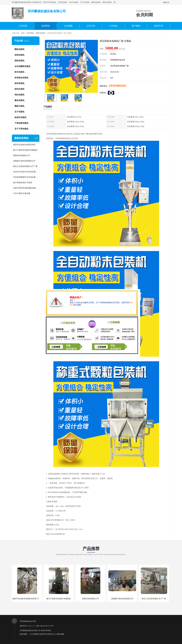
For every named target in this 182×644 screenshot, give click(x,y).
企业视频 (68, 26)
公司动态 (113, 26)
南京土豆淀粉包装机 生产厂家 (25, 166)
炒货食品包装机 (21, 78)
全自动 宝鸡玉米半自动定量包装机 (26, 172)
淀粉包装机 (19, 55)
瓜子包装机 (19, 112)
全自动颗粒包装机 (22, 66)
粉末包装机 (19, 72)
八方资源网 (34, 634)
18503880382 (118, 86)
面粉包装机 (41, 33)
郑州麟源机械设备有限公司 (30, 630)
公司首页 (23, 26)
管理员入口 (52, 634)
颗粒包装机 (19, 49)
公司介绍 (91, 26)
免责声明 (43, 634)
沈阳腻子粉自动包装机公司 (24, 161)
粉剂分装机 (19, 89)
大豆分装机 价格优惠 (22, 193)
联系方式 (159, 26)
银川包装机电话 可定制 (23, 183)
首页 (23, 33)
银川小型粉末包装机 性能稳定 (25, 150)
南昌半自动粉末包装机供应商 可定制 (26, 145)
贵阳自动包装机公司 (21, 155)
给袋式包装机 (20, 117)
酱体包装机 (19, 100)
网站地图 (60, 634)
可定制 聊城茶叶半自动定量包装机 (26, 177)
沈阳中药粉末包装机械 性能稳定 (26, 188)
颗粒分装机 (19, 106)
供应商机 (46, 26)
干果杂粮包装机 (21, 123)
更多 (36, 138)
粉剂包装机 (19, 83)
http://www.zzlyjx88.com (56, 534)
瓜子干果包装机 (21, 129)
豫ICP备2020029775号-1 (46, 626)
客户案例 (136, 26)
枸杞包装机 (19, 95)
